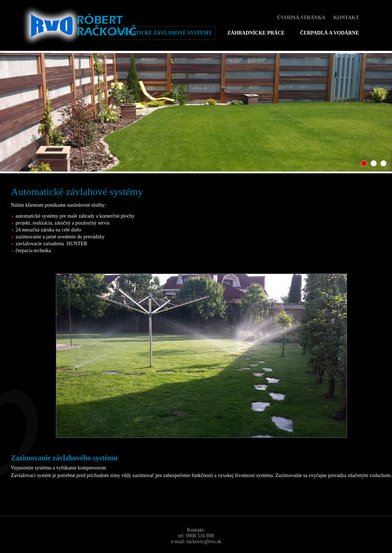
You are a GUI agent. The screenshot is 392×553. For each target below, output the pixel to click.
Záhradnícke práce (256, 33)
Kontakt (346, 18)
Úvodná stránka (301, 18)
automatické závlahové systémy (163, 33)
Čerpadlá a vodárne (329, 33)
